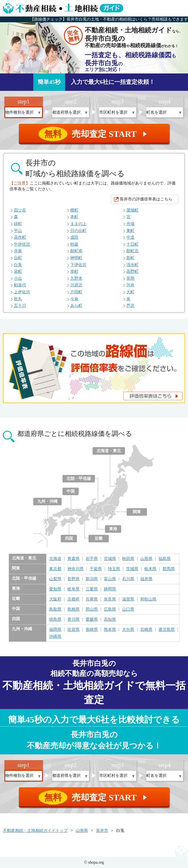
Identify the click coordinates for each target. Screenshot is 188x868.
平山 (18, 231)
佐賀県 (73, 630)
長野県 (73, 579)
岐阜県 (73, 589)
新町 (130, 258)
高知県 (110, 620)
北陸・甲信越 (79, 479)
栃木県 (150, 569)
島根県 (73, 609)
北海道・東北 (109, 451)
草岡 (130, 278)
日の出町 (78, 231)
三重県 (92, 589)
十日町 (132, 244)
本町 (74, 217)
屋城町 (132, 210)
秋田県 (128, 559)
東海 (113, 529)
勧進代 (20, 285)
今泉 (74, 299)
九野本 (76, 278)
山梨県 (55, 579)
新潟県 (92, 579)
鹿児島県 (167, 630)
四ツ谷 (20, 210)
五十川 (20, 306)
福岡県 (55, 630)
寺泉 (18, 251)
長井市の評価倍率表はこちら (146, 199)
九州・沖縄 (47, 501)
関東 (137, 512)
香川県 (73, 620)
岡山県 (92, 609)
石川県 (128, 579)
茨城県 (132, 569)
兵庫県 (92, 599)
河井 (130, 285)
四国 (69, 538)
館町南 (76, 251)
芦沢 (130, 306)
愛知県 (55, 589)
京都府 (73, 599)
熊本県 (110, 630)
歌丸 (18, 299)
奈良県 (110, 599)
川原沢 (76, 285)
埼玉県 (114, 569)
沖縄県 (55, 637)
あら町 (76, 306)
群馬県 (169, 569)
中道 (130, 237)
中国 (71, 491)
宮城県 (110, 559)
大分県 (128, 630)
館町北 (132, 251)
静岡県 (110, 589)
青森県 (73, 559)
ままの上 (78, 224)
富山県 (110, 579)
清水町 (132, 265)
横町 (74, 210)
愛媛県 (92, 620)
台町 (18, 258)
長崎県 (92, 630)
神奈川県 (75, 569)
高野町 (132, 271)
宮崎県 (146, 630)
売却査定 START (94, 134)
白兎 (18, 265)
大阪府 (55, 599)
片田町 (76, 292)
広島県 (110, 609)
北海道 (55, 559)
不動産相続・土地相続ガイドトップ (35, 831)
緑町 (18, 224)
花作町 (20, 237)
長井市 (102, 831)
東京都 (55, 569)
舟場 (130, 224)
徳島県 (55, 620)
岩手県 (92, 559)
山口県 (128, 609)
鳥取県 (55, 609)
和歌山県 (148, 599)
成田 (74, 237)
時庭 (74, 244)
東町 (130, 231)
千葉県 (96, 569)
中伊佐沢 (22, 244)
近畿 (99, 538)
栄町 (18, 271)
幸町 (74, 271)
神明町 (76, 258)
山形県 (146, 559)
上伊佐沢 (22, 292)
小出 (18, 278)
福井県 (146, 579)
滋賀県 (128, 599)
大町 (130, 292)
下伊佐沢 (78, 265)
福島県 (165, 559)
